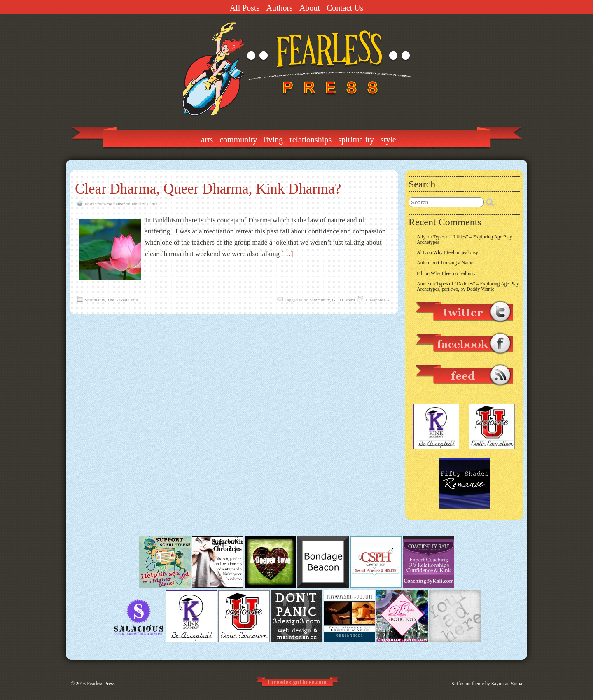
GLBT (338, 300)
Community (238, 140)
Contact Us (345, 8)
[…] (287, 254)
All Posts (245, 8)
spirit (351, 300)
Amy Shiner (114, 204)
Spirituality (356, 140)
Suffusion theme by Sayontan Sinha (487, 684)
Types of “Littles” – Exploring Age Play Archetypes (465, 239)
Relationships (311, 140)
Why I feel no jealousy (456, 252)
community (319, 300)
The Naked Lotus (123, 300)
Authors (279, 8)
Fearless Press (101, 684)
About (310, 8)
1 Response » (377, 300)
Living (273, 140)
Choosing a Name (455, 263)
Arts (207, 140)
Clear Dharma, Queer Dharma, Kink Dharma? (208, 189)
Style (388, 140)
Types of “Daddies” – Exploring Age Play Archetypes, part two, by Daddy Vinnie (468, 286)
